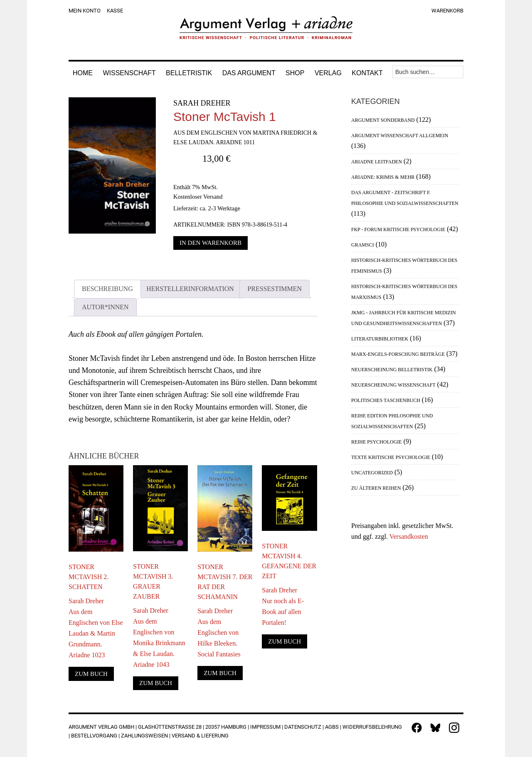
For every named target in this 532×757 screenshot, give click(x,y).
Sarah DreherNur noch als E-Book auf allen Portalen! (283, 606)
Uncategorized (372, 473)
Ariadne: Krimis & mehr (383, 177)
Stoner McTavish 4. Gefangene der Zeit (289, 561)
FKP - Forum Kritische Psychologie (398, 229)
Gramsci (363, 245)
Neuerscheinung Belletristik (392, 370)
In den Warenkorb (211, 243)
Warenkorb (447, 11)
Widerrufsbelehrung (372, 727)
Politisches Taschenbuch (386, 400)
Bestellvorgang (94, 736)
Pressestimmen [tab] (275, 289)
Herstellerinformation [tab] (190, 289)
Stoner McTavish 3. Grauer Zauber (153, 581)
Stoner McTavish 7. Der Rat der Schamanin (225, 582)
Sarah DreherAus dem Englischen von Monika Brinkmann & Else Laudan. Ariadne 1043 (159, 637)
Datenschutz (303, 727)
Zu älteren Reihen (376, 488)
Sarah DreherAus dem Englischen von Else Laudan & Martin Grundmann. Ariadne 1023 (96, 628)
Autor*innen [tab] (105, 307)
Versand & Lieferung (200, 736)
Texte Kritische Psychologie (391, 457)
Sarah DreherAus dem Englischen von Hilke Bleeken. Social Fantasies (219, 632)
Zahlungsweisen (144, 736)
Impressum (265, 727)
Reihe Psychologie (377, 442)
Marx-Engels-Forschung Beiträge (398, 354)
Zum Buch (91, 674)
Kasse (115, 11)
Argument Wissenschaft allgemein (400, 136)
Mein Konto (85, 11)
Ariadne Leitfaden (377, 162)
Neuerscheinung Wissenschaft (393, 385)
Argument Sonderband (383, 120)
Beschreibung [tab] (107, 289)
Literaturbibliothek (380, 339)
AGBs (332, 727)
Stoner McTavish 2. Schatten (89, 577)
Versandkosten (409, 536)
